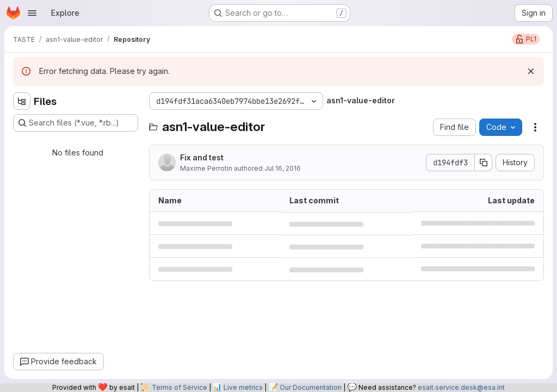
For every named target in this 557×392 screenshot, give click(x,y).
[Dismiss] (531, 71)
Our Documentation (311, 387)
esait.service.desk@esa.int (461, 387)
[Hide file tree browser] (22, 101)
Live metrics (243, 387)
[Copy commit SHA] (484, 163)
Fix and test (202, 157)
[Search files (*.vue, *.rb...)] (76, 123)
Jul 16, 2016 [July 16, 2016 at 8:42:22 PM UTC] (283, 168)
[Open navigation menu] (32, 13)
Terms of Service (180, 387)
